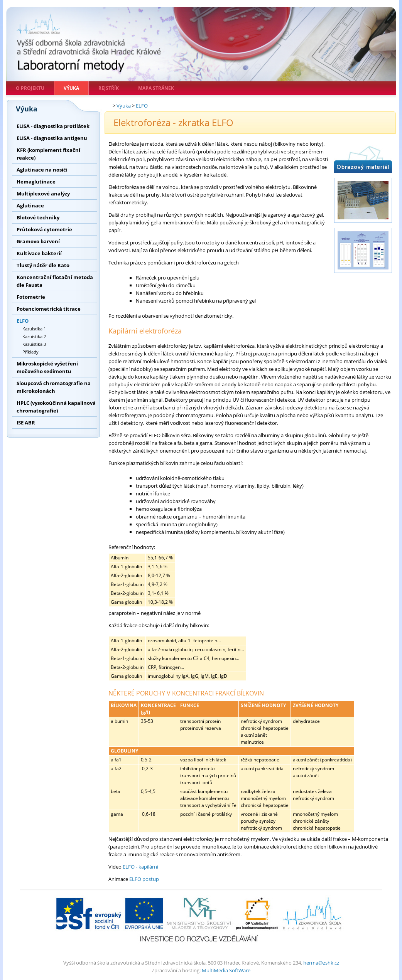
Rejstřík (109, 88)
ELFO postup (144, 879)
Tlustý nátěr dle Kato (43, 265)
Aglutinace (30, 205)
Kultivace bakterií (39, 253)
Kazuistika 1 (34, 329)
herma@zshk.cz (321, 963)
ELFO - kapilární (140, 867)
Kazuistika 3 (34, 344)
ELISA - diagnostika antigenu (52, 138)
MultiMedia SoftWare (226, 970)
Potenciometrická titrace (49, 309)
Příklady (30, 352)
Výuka (71, 88)
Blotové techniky (38, 217)
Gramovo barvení (38, 241)
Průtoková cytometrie (44, 229)
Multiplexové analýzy (43, 194)
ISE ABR (26, 423)
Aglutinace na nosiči (42, 170)
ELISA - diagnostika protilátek (53, 126)
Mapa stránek (156, 88)
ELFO (23, 321)
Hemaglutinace (36, 182)
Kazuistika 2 (34, 336)
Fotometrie (31, 297)
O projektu (30, 88)
